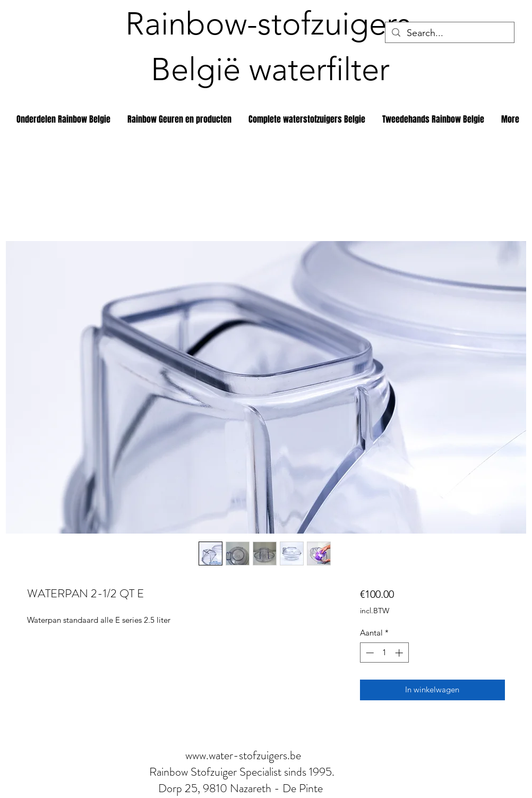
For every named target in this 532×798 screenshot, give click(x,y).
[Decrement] (369, 653)
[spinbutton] (384, 653)
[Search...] (449, 33)
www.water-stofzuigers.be (243, 755)
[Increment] (400, 653)
